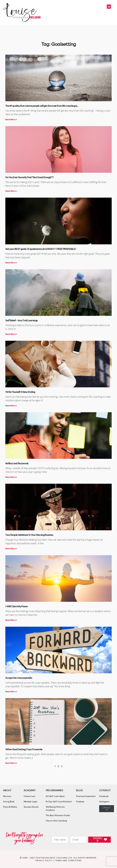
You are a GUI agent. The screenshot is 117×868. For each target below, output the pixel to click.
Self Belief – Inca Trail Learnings (21, 320)
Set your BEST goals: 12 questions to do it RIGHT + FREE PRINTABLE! (41, 249)
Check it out (29, 796)
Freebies (80, 801)
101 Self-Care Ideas (55, 796)
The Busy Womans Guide (58, 815)
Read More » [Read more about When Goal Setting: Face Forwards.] (11, 763)
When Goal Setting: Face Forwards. (24, 749)
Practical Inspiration (86, 796)
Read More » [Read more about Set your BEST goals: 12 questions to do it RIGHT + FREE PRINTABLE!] (11, 263)
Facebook (104, 796)
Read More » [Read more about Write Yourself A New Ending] (11, 406)
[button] (109, 7)
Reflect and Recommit (17, 463)
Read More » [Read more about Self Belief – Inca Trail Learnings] (11, 334)
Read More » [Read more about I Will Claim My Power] (11, 620)
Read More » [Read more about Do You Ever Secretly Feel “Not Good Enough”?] (11, 191)
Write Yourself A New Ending (20, 392)
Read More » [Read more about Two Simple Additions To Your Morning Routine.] (11, 549)
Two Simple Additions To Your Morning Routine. (29, 535)
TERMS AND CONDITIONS (68, 860)
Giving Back (9, 801)
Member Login (30, 801)
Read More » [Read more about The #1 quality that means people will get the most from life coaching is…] (11, 120)
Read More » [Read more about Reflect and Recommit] (11, 477)
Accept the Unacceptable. (19, 678)
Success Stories (31, 807)
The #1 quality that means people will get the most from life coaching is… (42, 106)
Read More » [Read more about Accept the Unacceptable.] (11, 692)
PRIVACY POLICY (44, 860)
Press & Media (10, 807)
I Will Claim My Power (17, 606)
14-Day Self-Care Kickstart (59, 801)
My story (7, 796)
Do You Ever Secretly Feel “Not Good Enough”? (29, 177)
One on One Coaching (56, 821)
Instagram (104, 801)
